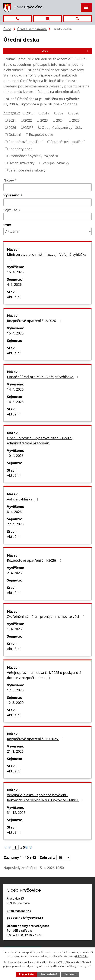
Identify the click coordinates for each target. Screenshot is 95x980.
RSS (66, 51)
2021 (12, 120)
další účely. (81, 956)
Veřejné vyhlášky (56, 163)
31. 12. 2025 (16, 812)
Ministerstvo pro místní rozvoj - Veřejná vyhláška (47, 257)
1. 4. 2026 (14, 629)
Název (9, 180)
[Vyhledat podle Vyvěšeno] (47, 202)
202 (61, 113)
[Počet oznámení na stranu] (63, 857)
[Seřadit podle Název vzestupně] (16, 179)
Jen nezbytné (49, 974)
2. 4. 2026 (14, 573)
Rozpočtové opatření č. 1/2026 (35, 560)
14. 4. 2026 (15, 389)
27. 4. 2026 (15, 524)
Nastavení (70, 974)
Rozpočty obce (20, 149)
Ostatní (15, 134)
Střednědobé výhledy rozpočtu (33, 156)
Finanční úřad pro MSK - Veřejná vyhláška (44, 377)
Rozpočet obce (41, 134)
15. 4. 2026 (15, 272)
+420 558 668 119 (19, 911)
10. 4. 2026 (15, 456)
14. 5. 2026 (15, 402)
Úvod (7, 29)
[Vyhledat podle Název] (47, 187)
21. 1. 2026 (15, 751)
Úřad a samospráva (32, 29)
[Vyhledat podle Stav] (47, 231)
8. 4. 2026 (14, 512)
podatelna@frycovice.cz (25, 918)
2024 (60, 120)
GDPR (29, 127)
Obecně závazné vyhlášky (62, 127)
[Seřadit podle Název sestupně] (16, 181)
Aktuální (14, 297)
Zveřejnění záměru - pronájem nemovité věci (46, 616)
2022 (28, 120)
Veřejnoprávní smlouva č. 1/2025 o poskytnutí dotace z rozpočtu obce (44, 675)
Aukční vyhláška (23, 499)
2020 (75, 113)
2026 (12, 127)
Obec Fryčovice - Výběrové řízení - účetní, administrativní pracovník (40, 441)
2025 (76, 120)
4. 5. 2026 (14, 284)
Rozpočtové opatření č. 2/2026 (35, 321)
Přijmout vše (26, 974)
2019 (46, 113)
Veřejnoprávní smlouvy (27, 170)
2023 (44, 120)
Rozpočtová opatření (25, 142)
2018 (30, 113)
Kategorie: (12, 113)
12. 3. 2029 (15, 703)
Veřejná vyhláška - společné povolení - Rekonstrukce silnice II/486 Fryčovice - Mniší (46, 797)
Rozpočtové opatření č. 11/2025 (36, 739)
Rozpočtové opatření (68, 142)
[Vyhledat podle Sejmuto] (47, 217)
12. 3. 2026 (15, 690)
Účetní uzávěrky (21, 163)
